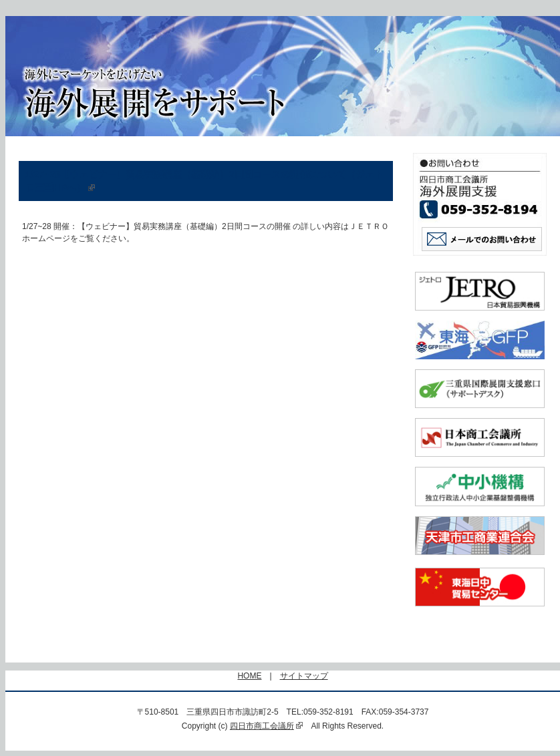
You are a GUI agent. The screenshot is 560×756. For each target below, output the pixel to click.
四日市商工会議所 (267, 726)
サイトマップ (304, 676)
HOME (249, 676)
